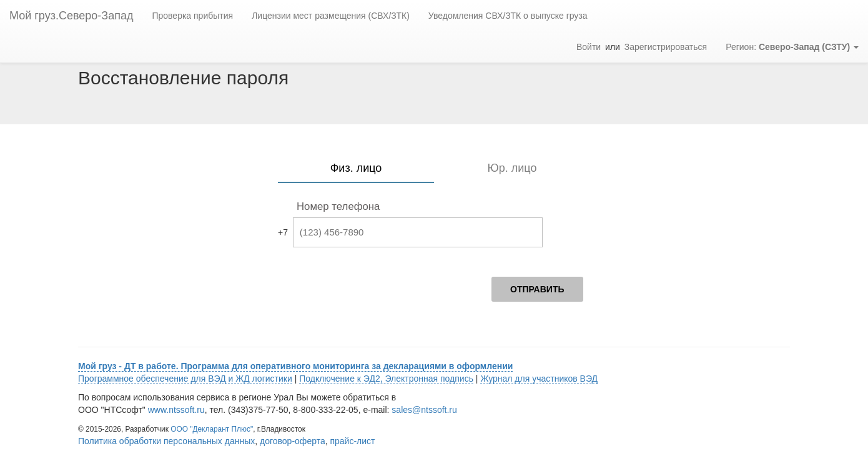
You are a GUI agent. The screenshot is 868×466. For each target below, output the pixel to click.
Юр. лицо (512, 168)
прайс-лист (352, 441)
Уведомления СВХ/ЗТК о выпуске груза (508, 16)
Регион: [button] (792, 47)
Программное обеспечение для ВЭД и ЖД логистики (185, 379)
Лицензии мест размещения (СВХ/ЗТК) (331, 16)
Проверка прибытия (192, 16)
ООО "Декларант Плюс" (212, 429)
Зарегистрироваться (666, 47)
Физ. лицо (356, 168)
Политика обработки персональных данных (166, 441)
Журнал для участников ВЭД (539, 379)
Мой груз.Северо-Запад (71, 16)
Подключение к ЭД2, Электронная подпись (386, 379)
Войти (589, 47)
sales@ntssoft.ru (424, 410)
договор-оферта (293, 441)
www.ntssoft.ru (176, 410)
